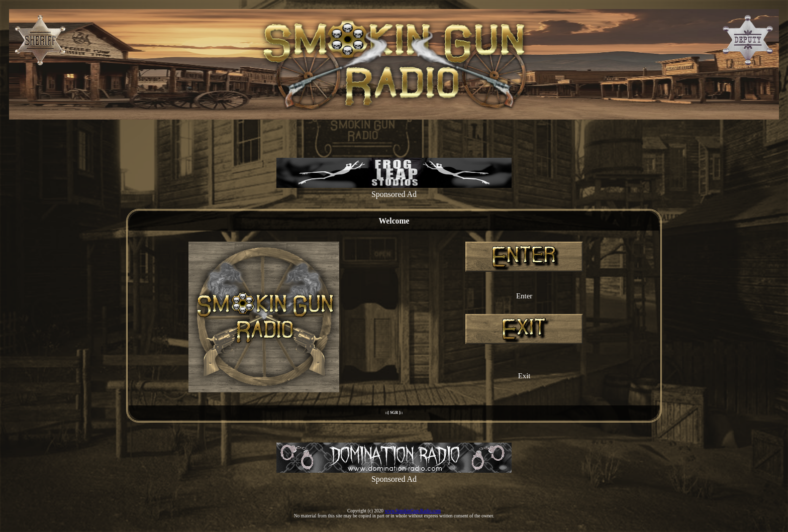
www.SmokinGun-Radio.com (413, 511)
